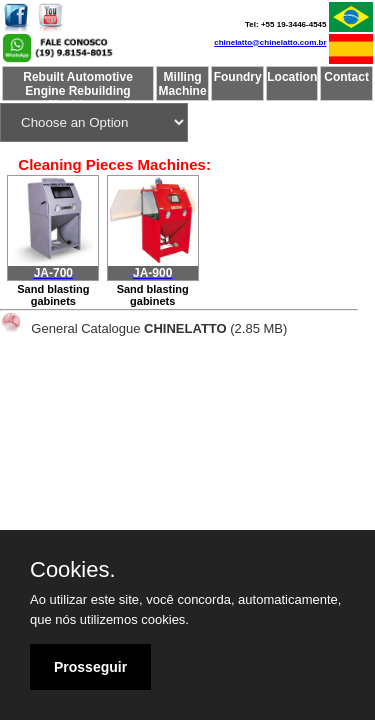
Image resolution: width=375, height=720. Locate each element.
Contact (346, 77)
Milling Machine (183, 84)
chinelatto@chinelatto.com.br (270, 42)
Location (292, 77)
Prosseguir (90, 667)
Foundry (238, 77)
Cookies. (73, 570)
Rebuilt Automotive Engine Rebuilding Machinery (78, 85)
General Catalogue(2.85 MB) (159, 328)
